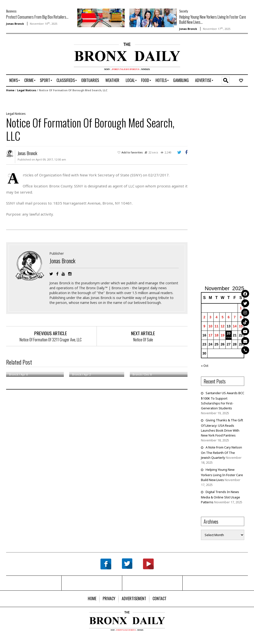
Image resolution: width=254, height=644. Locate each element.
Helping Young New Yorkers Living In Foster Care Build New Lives (222, 475)
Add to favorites (132, 152)
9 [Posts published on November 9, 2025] (204, 326)
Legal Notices (27, 90)
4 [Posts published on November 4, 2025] (217, 317)
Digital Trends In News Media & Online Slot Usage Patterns (221, 497)
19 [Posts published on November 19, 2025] (223, 335)
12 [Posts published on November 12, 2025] (223, 326)
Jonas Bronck (15, 24)
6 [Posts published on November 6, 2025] (229, 317)
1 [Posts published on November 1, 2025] (241, 308)
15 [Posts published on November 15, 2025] (241, 326)
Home (10, 90)
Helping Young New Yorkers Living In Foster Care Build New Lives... (213, 19)
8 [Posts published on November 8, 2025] (241, 317)
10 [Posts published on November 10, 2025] (210, 326)
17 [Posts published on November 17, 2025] (210, 335)
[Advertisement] (35, 58)
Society (184, 11)
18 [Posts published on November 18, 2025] (217, 335)
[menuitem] (14, 80)
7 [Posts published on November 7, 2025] (235, 317)
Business (11, 11)
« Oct (205, 366)
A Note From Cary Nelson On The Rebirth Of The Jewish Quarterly (221, 452)
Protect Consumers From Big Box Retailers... (37, 17)
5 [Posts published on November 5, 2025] (222, 317)
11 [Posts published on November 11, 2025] (217, 326)
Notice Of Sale (143, 340)
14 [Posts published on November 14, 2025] (235, 326)
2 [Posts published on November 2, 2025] (204, 317)
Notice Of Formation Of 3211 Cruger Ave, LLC (51, 340)
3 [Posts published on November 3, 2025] (210, 317)
